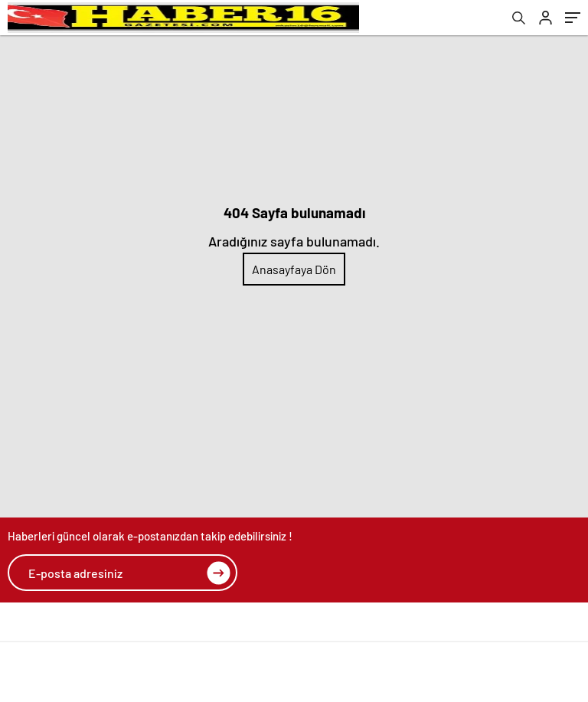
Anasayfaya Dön (294, 269)
